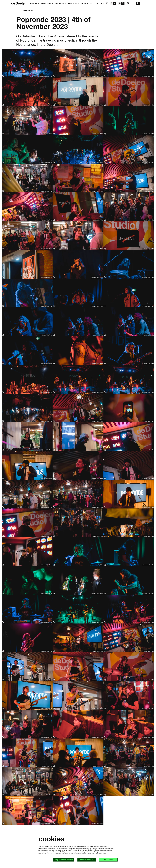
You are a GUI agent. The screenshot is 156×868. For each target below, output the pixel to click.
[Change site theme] (113, 3)
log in (130, 3)
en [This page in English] (123, 3)
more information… (99, 853)
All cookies (108, 860)
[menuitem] (100, 3)
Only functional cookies (62, 860)
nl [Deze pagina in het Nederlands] (120, 3)
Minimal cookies (86, 860)
